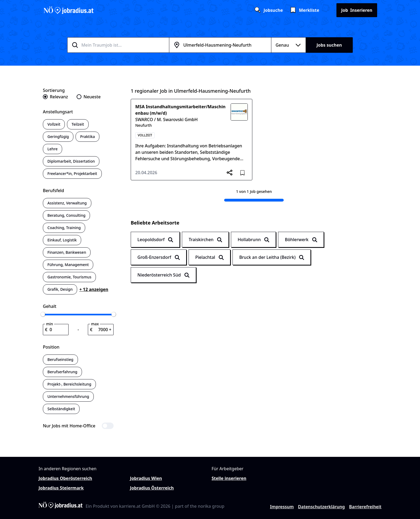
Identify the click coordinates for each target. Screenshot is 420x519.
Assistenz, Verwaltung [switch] (67, 203)
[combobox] (125, 45)
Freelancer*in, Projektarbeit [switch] (72, 173)
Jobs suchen (329, 45)
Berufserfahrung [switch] (62, 372)
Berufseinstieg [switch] (60, 359)
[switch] (78, 426)
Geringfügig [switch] (58, 137)
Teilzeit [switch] (78, 124)
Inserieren (357, 10)
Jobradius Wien (146, 478)
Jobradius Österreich (152, 488)
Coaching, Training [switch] (64, 228)
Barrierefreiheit (365, 507)
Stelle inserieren (229, 478)
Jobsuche (268, 10)
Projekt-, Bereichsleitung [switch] (69, 384)
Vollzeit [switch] (54, 124)
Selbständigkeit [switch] (61, 409)
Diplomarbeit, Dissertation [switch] (71, 161)
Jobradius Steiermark (61, 488)
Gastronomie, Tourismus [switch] (69, 277)
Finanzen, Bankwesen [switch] (67, 252)
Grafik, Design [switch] (60, 289)
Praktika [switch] (87, 137)
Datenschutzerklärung (322, 507)
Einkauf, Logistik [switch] (62, 240)
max (95, 324)
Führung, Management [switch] (68, 265)
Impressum (282, 507)
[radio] (55, 97)
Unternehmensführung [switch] (68, 396)
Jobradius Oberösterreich (65, 478)
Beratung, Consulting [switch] (66, 215)
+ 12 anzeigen (94, 289)
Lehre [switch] (52, 149)
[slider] (43, 314)
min (50, 324)
